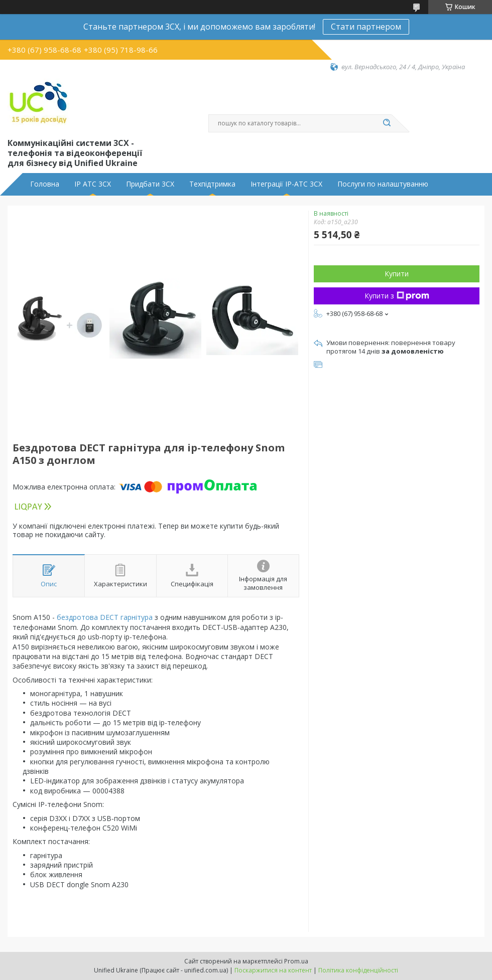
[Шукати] (387, 123)
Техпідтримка (212, 184)
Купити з (397, 296)
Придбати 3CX (150, 184)
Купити (397, 274)
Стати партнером (366, 27)
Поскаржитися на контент (273, 970)
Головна (45, 184)
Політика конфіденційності (358, 970)
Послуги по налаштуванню (383, 184)
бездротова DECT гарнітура (105, 617)
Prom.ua (296, 961)
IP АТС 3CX (93, 184)
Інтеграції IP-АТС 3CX (286, 184)
